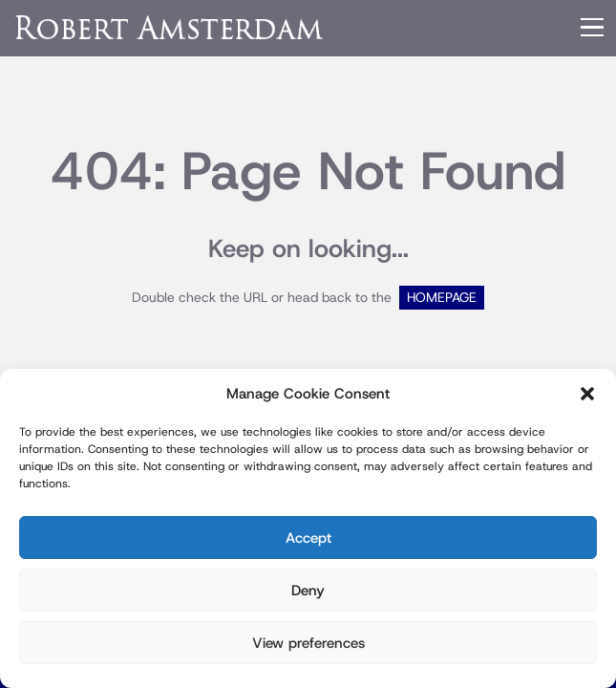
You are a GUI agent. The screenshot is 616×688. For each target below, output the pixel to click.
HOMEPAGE (442, 298)
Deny (308, 591)
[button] (587, 394)
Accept (308, 538)
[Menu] (592, 28)
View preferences (308, 643)
